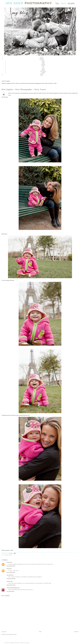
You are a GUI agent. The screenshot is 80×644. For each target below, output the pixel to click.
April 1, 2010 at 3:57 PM (10, 591)
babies (43, 61)
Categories (42, 60)
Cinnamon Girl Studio (24, 643)
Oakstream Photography (12, 588)
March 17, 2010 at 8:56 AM (11, 572)
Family (10, 555)
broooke (9, 581)
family (43, 63)
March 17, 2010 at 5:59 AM (11, 566)
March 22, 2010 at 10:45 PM (11, 579)
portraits (43, 70)
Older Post (76, 632)
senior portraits (43, 72)
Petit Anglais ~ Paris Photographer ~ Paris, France (24, 89)
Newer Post (4, 632)
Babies (7, 555)
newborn (43, 66)
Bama (8, 569)
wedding (43, 73)
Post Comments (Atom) (12, 634)
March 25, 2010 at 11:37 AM (11, 585)
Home (42, 57)
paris (43, 68)
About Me (42, 58)
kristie (8, 562)
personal (43, 69)
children (43, 62)
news (43, 67)
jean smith (9, 575)
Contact (42, 75)
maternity (43, 64)
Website (42, 74)
